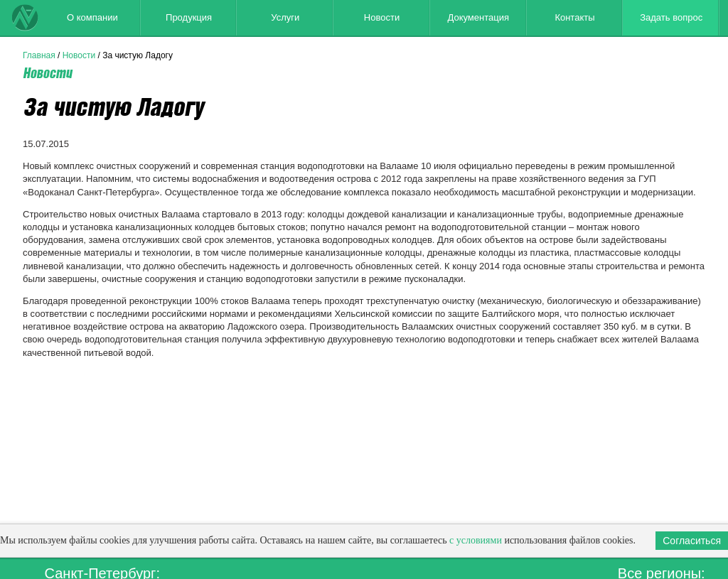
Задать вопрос (671, 17)
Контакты (574, 17)
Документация (478, 17)
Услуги (285, 17)
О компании (92, 17)
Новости (382, 17)
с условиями (476, 540)
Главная (39, 55)
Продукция (189, 17)
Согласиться (692, 541)
